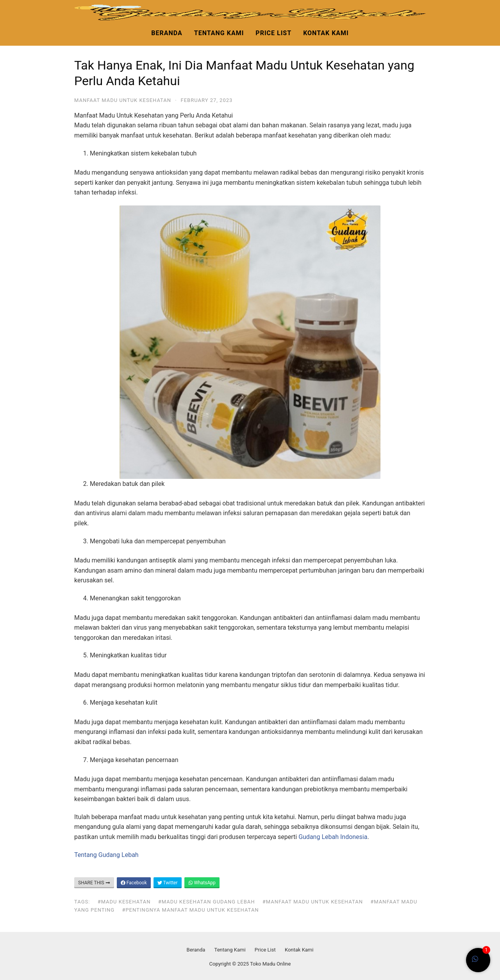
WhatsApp (202, 883)
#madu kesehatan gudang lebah (207, 902)
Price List (273, 33)
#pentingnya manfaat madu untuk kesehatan (190, 910)
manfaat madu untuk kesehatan (123, 100)
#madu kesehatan (124, 902)
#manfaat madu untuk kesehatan (313, 902)
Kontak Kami (326, 33)
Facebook (134, 883)
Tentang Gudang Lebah (106, 855)
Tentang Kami (219, 33)
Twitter (168, 883)
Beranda (167, 33)
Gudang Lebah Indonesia (333, 837)
